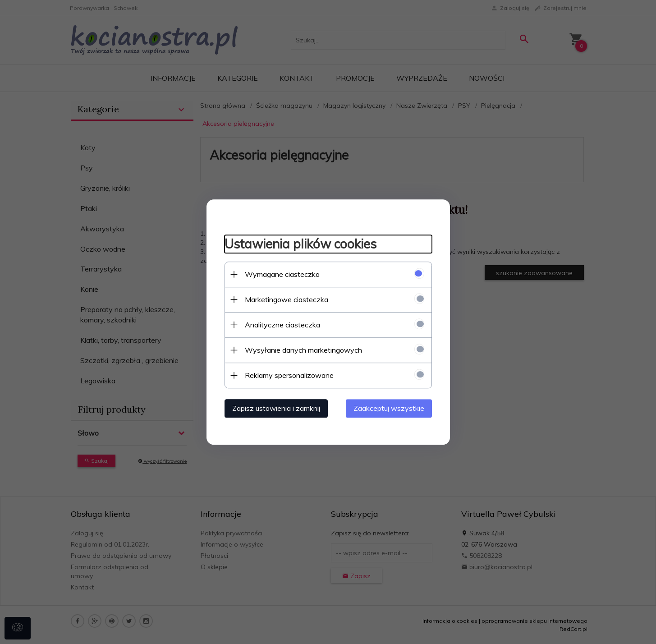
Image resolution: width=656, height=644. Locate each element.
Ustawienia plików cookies (300, 244)
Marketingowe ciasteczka (287, 299)
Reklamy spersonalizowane (289, 375)
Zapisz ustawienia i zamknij (276, 408)
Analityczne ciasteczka (282, 325)
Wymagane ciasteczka (282, 274)
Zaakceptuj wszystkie (389, 408)
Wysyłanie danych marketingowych (303, 350)
